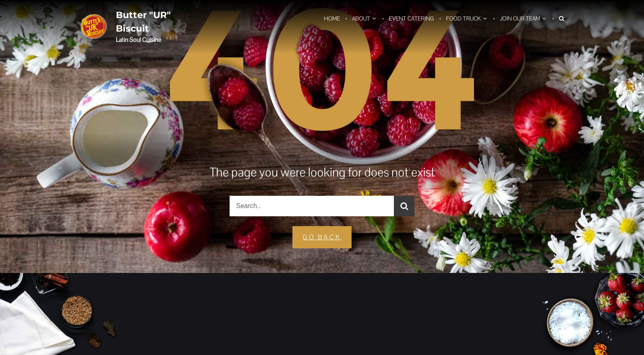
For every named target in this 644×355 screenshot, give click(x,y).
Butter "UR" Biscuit (143, 22)
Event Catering (412, 18)
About (361, 18)
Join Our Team (520, 18)
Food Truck (463, 18)
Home (332, 18)
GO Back (322, 237)
